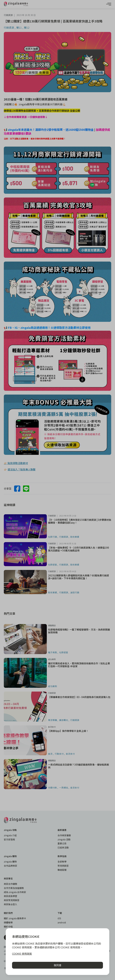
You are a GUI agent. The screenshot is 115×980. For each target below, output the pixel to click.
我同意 (58, 965)
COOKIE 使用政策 (22, 954)
